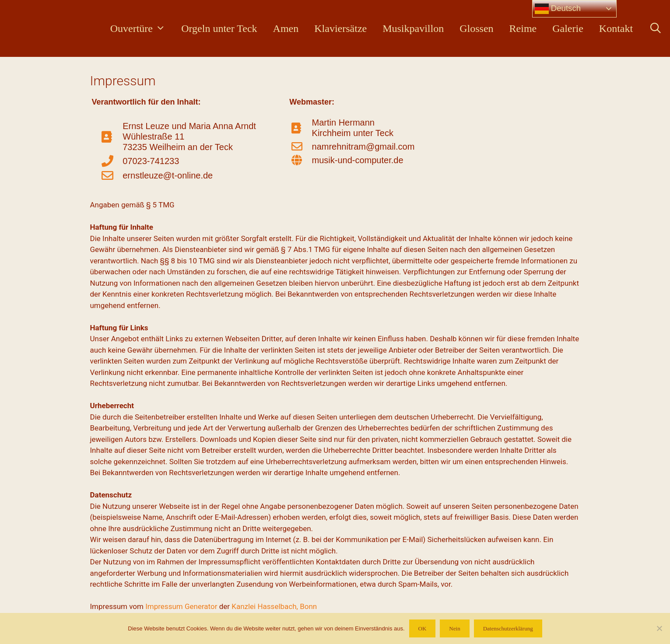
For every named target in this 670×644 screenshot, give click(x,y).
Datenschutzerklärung (508, 628)
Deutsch (558, 9)
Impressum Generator (181, 606)
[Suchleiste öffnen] (655, 28)
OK (423, 628)
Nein (454, 628)
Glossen (476, 28)
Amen (286, 28)
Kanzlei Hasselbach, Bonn (274, 606)
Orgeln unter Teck (219, 28)
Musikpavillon (413, 28)
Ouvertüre (142, 28)
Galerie (568, 28)
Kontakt (616, 28)
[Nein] (659, 628)
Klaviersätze (340, 28)
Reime (523, 28)
